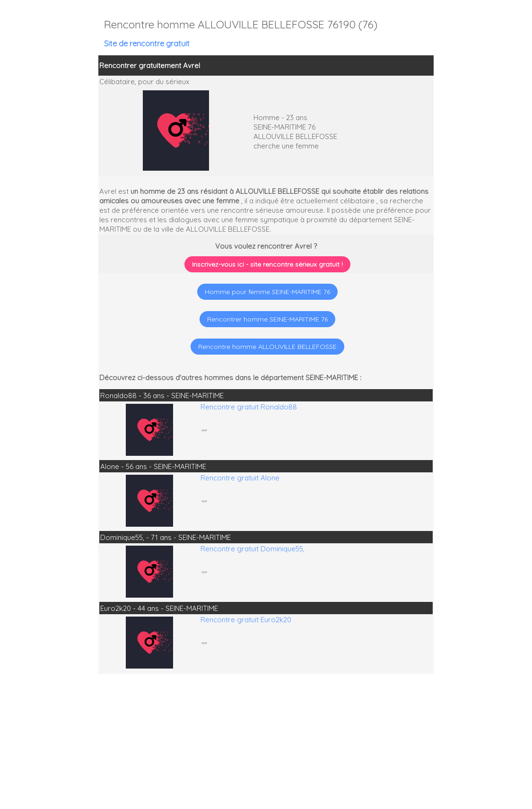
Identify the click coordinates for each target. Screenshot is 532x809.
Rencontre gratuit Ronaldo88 (249, 407)
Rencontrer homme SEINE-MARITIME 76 (267, 319)
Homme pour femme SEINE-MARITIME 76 (267, 292)
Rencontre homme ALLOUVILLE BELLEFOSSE (267, 347)
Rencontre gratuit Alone (240, 478)
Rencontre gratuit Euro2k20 (246, 620)
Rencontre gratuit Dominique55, (253, 549)
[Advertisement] (473, 748)
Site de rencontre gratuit (147, 43)
